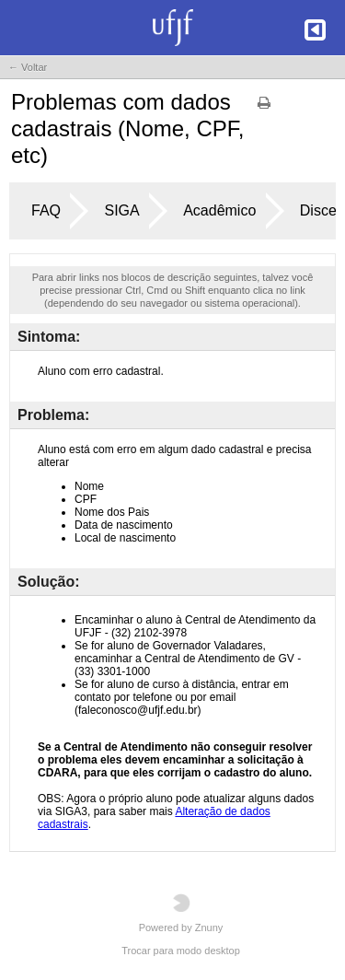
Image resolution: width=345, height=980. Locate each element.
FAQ (46, 210)
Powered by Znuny (181, 913)
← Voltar (28, 67)
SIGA (121, 210)
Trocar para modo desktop (181, 951)
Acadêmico (219, 210)
